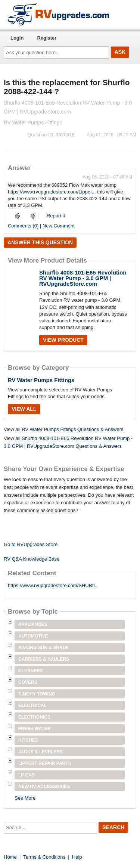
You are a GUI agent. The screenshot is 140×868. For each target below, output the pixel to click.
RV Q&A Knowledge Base (32, 559)
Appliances (33, 624)
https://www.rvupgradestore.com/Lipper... (52, 192)
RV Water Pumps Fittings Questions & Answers (72, 429)
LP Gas (27, 775)
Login (17, 38)
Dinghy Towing (37, 694)
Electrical (32, 706)
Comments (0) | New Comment (41, 226)
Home (10, 857)
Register (47, 38)
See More (25, 798)
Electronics (34, 717)
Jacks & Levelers (41, 752)
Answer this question (40, 242)
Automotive (33, 636)
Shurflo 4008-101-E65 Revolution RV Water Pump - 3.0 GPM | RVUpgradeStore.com (83, 278)
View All (24, 409)
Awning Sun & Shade (43, 648)
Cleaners (31, 671)
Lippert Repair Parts (45, 763)
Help (77, 857)
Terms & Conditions (44, 857)
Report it (56, 216)
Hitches (28, 740)
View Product (63, 340)
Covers (28, 682)
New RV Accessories (44, 787)
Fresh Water (34, 729)
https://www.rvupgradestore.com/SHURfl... (53, 585)
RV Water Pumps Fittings (41, 380)
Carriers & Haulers (44, 659)
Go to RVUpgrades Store (31, 544)
